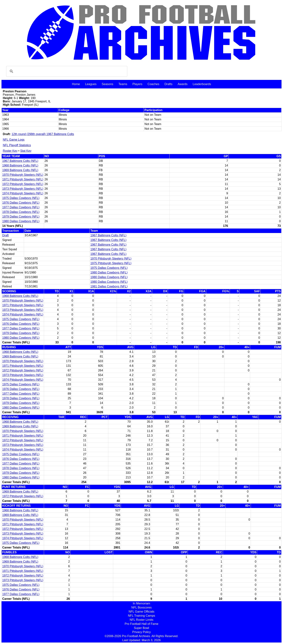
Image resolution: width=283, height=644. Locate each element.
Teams (123, 84)
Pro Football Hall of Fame (141, 624)
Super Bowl (142, 628)
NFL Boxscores (141, 607)
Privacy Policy (142, 632)
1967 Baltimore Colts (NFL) (20, 161)
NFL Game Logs (14, 140)
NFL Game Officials (141, 612)
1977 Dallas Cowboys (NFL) (21, 207)
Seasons (107, 84)
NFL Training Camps (141, 616)
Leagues (91, 84)
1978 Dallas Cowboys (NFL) (21, 212)
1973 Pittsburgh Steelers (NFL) (23, 189)
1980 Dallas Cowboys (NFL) (21, 221)
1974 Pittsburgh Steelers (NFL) (23, 193)
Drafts (168, 84)
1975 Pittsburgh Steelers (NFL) (111, 263)
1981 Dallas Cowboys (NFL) (109, 286)
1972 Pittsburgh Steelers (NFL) (23, 184)
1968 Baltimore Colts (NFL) (20, 165)
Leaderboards (202, 84)
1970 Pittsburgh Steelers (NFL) (23, 175)
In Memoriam (141, 603)
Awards (183, 84)
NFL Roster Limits (141, 620)
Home (76, 84)
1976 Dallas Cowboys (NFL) (21, 203)
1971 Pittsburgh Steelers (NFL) (23, 179)
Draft (5, 235)
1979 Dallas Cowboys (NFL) (21, 217)
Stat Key (26, 151)
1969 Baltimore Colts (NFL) (20, 170)
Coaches (153, 84)
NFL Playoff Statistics (17, 145)
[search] (66, 71)
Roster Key (10, 151)
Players (137, 84)
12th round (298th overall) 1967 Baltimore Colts (43, 134)
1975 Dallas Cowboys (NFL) (21, 198)
